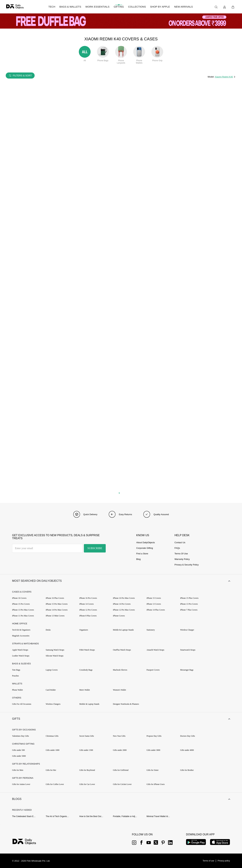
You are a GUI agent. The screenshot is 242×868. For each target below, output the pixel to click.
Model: (211, 77)
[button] (121, 581)
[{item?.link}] (27, 842)
